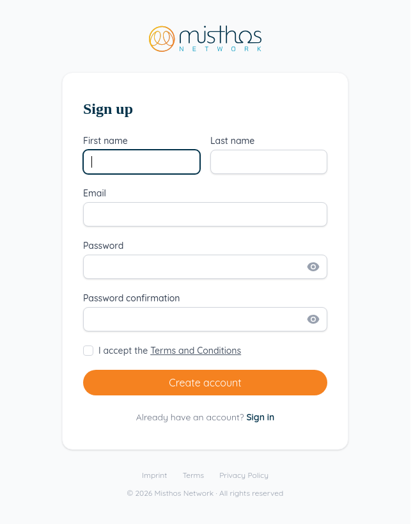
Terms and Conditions (196, 351)
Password (103, 246)
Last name (232, 141)
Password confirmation (132, 298)
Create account (205, 383)
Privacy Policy (244, 475)
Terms (193, 475)
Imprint (154, 475)
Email (95, 193)
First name (105, 141)
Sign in (260, 417)
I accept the (170, 351)
